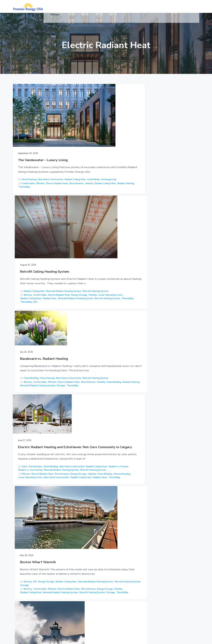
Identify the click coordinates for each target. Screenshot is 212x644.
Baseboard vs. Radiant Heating (169, 132)
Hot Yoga (83, 582)
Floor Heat (184, 337)
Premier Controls (116, 605)
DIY (97, 299)
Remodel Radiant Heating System (99, 176)
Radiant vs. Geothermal (52, 318)
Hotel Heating (29, 172)
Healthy (61, 187)
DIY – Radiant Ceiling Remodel (169, 408)
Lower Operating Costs (104, 190)
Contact (83, 608)
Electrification (49, 187)
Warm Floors (102, 482)
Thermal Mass (35, 484)
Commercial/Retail (88, 570)
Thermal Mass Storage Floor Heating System (104, 410)
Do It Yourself (153, 468)
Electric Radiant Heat (29, 187)
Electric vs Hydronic (179, 334)
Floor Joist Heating (117, 586)
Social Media (47, 176)
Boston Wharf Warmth (100, 265)
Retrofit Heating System (95, 179)
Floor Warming (115, 592)
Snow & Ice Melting (118, 573)
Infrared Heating (43, 336)
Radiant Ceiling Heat (29, 176)
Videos (82, 589)
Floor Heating (170, 316)
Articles (83, 595)
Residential (84, 563)
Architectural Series (118, 599)
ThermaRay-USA (91, 204)
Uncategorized (26, 179)
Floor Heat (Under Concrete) (117, 559)
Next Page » (118, 511)
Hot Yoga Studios (117, 580)
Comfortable (28, 183)
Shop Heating (89, 461)
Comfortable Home (56, 463)
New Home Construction (51, 172)
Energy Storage (113, 187)
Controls (83, 601)
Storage (186, 188)
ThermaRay (24, 194)
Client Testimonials (32, 311)
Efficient (40, 183)
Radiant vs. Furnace (29, 318)
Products (83, 557)
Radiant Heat (112, 194)
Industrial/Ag (85, 576)
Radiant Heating (49, 190)
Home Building (157, 167)
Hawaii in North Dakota (36, 410)
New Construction (28, 452)
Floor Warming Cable (157, 341)
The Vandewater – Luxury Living (38, 135)
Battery (89, 183)
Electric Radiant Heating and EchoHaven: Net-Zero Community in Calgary (40, 272)
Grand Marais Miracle (162, 278)
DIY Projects (152, 447)
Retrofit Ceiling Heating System (100, 135)
